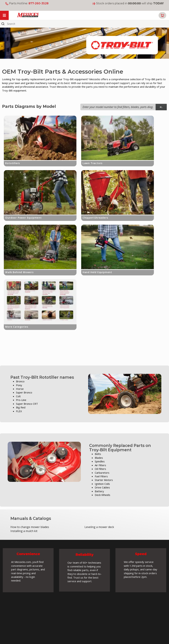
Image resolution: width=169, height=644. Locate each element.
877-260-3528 (39, 3)
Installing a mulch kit (24, 531)
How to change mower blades (30, 527)
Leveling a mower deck (99, 527)
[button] (162, 15)
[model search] (161, 107)
